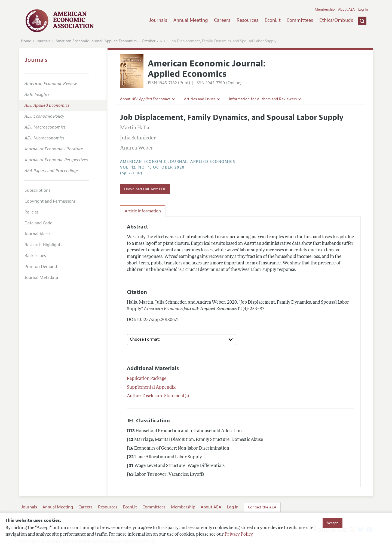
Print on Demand (41, 267)
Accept (332, 523)
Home (26, 41)
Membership (325, 10)
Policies (32, 212)
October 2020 (153, 41)
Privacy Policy (238, 535)
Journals (158, 20)
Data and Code (38, 223)
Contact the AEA (262, 507)
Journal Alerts (38, 234)
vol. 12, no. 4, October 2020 (152, 167)
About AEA (346, 10)
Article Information (143, 211)
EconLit (273, 20)
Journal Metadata (41, 277)
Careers (222, 20)
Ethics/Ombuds (336, 20)
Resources (247, 20)
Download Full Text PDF (145, 189)
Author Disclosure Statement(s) (158, 396)
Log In (363, 10)
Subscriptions (37, 190)
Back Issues (35, 256)
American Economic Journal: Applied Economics (96, 41)
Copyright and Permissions (50, 201)
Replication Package (147, 379)
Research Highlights (43, 245)
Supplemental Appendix (151, 388)
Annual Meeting (191, 20)
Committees (300, 20)
